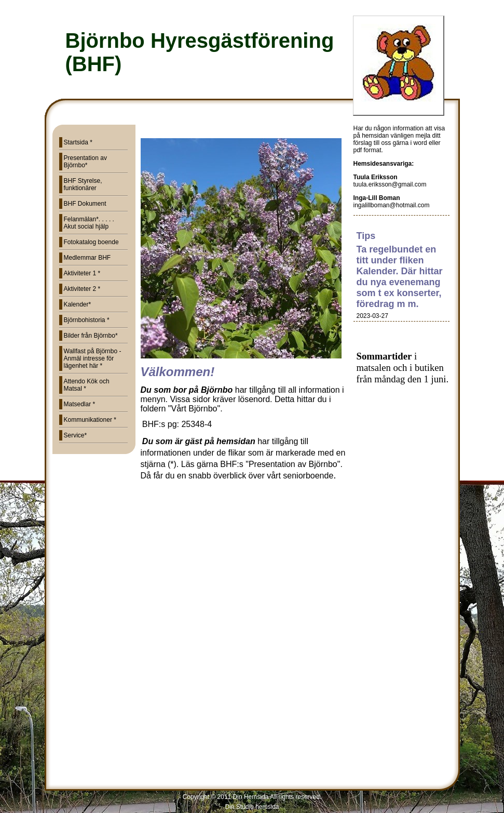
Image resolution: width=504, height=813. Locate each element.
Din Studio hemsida (252, 807)
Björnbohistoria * (87, 320)
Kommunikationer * (90, 420)
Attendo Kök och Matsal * (87, 385)
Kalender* (78, 304)
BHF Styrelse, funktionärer (83, 184)
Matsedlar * (80, 404)
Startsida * (78, 142)
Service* (76, 435)
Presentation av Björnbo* (85, 162)
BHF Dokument (85, 204)
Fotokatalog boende (91, 242)
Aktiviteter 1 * (82, 273)
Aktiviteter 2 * (82, 289)
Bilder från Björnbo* (91, 336)
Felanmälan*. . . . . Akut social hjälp (89, 223)
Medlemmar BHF (87, 258)
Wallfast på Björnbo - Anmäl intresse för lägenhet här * (93, 358)
